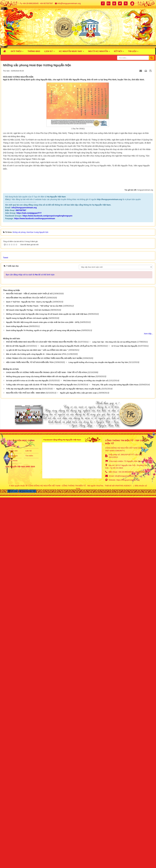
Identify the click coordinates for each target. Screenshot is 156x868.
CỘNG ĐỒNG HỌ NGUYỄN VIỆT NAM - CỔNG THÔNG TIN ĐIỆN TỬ (57, 856)
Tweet (6, 628)
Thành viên (13, 821)
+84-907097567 (46, 3)
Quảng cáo (13, 826)
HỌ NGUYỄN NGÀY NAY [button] (71, 52)
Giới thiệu (13, 816)
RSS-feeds (13, 831)
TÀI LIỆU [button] (133, 52)
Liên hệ (28, 821)
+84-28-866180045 (31, 3)
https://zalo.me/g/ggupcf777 (29, 584)
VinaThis (100, 856)
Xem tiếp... (148, 704)
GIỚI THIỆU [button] (17, 52)
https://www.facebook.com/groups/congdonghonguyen (48, 586)
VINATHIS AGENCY (123, 856)
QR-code (13, 862)
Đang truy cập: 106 (27, 862)
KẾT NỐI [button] (119, 52)
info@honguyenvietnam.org (69, 3)
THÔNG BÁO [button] (34, 51)
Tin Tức (29, 816)
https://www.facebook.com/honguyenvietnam (35, 589)
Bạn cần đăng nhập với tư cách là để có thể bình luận (30, 645)
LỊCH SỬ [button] (50, 52)
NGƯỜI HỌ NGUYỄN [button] (99, 52)
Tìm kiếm (29, 826)
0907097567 (21, 581)
